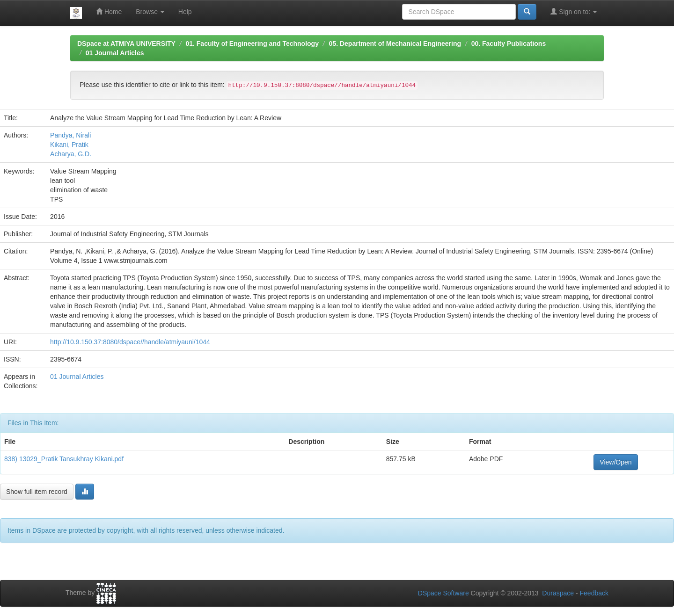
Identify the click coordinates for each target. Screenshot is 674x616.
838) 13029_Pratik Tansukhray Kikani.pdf (64, 459)
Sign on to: (574, 11)
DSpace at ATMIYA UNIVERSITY (126, 43)
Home (109, 11)
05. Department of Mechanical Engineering (395, 43)
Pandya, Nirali (70, 135)
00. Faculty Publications (509, 43)
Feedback (594, 593)
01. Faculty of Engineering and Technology (252, 43)
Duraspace (558, 593)
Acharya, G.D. (71, 154)
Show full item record (37, 492)
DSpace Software (443, 593)
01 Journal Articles (115, 53)
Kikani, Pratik (69, 145)
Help (185, 12)
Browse (150, 12)
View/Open (615, 462)
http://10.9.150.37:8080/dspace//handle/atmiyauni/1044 (130, 342)
